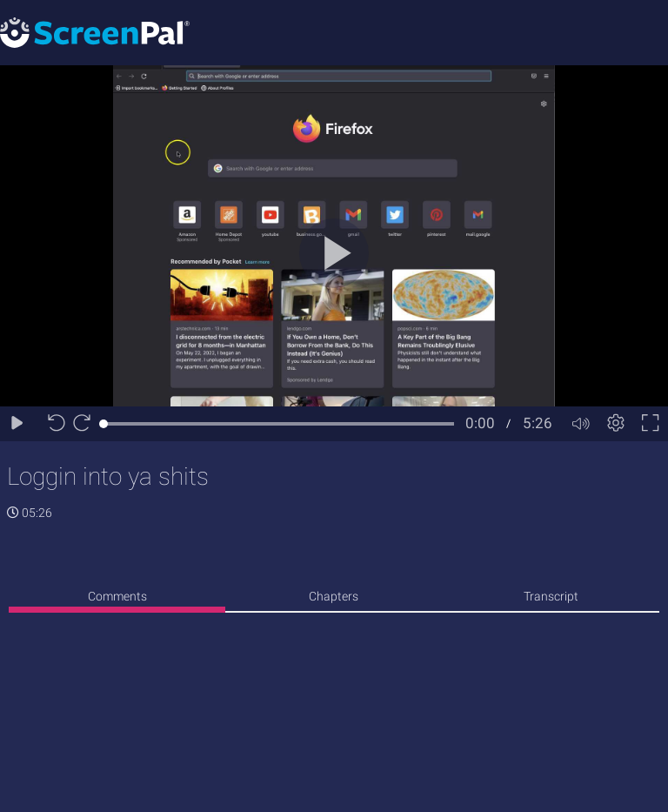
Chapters (334, 596)
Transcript (551, 596)
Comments (117, 596)
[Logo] (95, 32)
